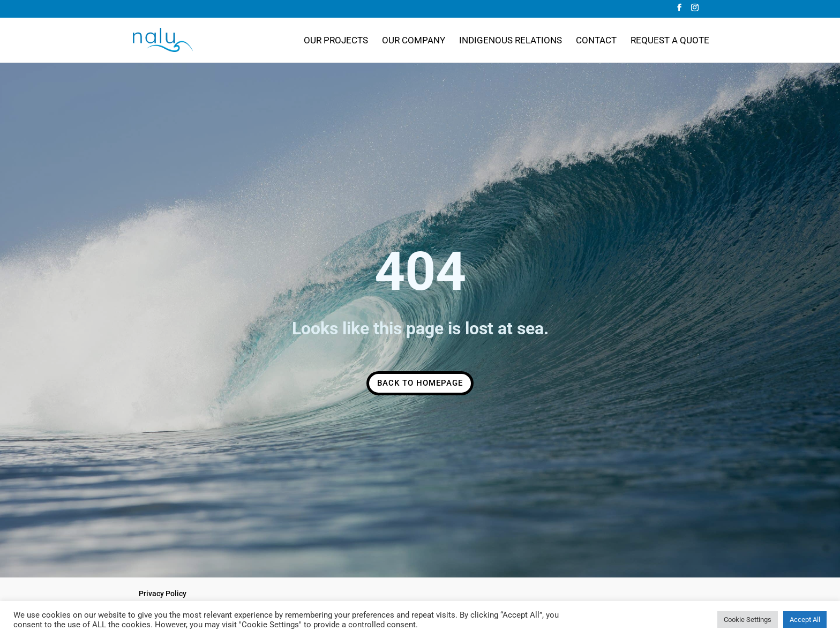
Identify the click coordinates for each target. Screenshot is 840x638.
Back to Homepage (420, 383)
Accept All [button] (805, 620)
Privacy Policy (163, 594)
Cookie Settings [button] (748, 620)
